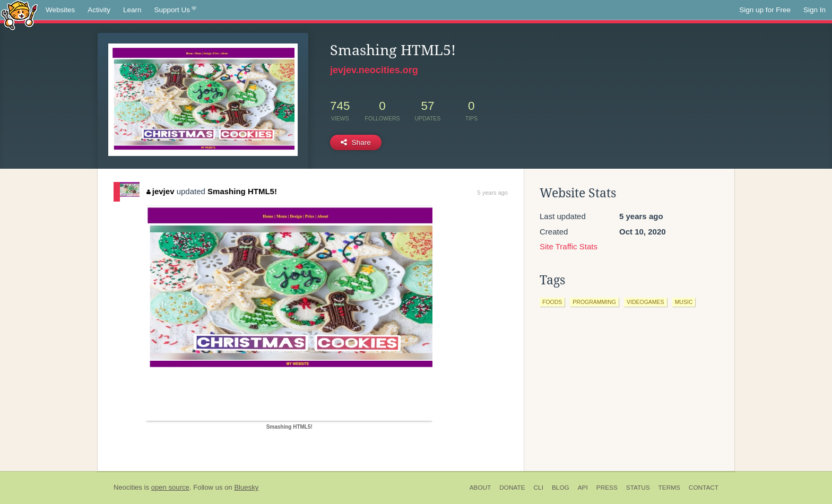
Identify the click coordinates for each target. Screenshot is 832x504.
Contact (704, 488)
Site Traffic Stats (569, 246)
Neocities (128, 487)
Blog (561, 488)
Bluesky (246, 487)
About (480, 488)
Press (607, 488)
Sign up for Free (765, 10)
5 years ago (493, 193)
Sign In (814, 10)
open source (170, 487)
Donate (512, 488)
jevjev (160, 191)
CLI (539, 488)
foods (552, 302)
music (684, 302)
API (583, 488)
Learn (132, 10)
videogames (645, 302)
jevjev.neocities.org (374, 70)
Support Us (175, 10)
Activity (99, 10)
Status (638, 488)
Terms (669, 488)
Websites (60, 10)
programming (594, 302)
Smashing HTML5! (242, 191)
